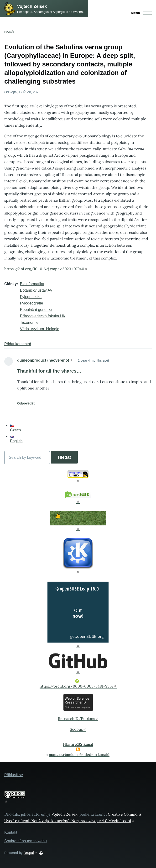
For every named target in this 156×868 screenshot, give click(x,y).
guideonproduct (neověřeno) (45, 360)
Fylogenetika (31, 297)
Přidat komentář (18, 344)
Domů (9, 32)
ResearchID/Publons (78, 718)
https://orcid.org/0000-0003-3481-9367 (78, 684)
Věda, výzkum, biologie (40, 329)
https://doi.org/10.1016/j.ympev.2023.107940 (46, 269)
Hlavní (78, 744)
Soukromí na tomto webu (26, 841)
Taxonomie (29, 322)
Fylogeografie (32, 303)
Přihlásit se (14, 775)
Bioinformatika (32, 284)
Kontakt (11, 832)
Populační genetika (36, 310)
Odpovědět (26, 403)
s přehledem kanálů (79, 754)
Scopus (78, 729)
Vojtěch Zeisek (32, 6)
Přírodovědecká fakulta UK (43, 316)
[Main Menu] (140, 13)
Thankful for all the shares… (49, 371)
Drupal (30, 853)
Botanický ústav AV (36, 290)
